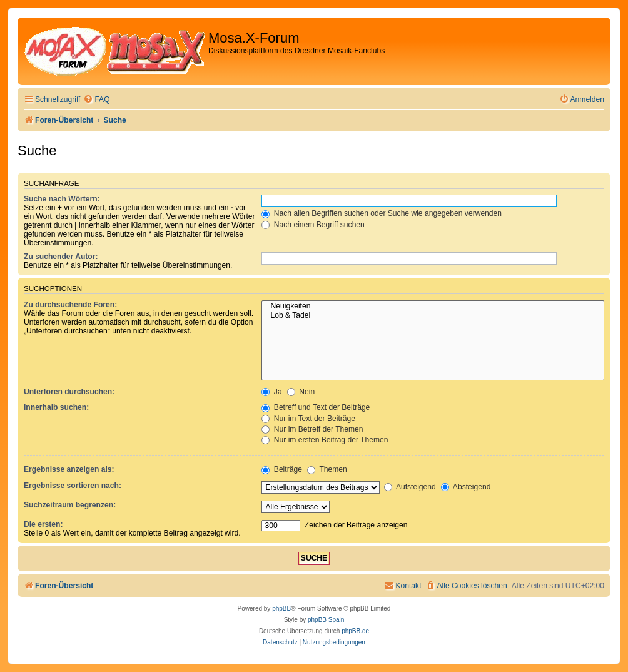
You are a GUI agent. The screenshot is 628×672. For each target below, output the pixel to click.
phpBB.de (355, 631)
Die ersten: (43, 524)
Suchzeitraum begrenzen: (70, 505)
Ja (271, 392)
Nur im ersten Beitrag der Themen (325, 440)
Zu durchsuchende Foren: (70, 305)
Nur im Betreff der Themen (312, 429)
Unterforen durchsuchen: (69, 392)
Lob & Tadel (433, 316)
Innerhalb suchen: (56, 407)
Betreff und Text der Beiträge (316, 407)
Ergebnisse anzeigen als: (69, 469)
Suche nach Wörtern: (62, 199)
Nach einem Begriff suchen (313, 225)
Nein (301, 392)
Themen (327, 469)
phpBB (281, 608)
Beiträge (281, 469)
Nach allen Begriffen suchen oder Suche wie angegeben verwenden (382, 213)
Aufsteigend (410, 487)
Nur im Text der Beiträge (308, 419)
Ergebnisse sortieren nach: (73, 486)
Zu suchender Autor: (61, 257)
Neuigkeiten (433, 307)
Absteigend (466, 487)
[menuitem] (96, 100)
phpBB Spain (326, 620)
